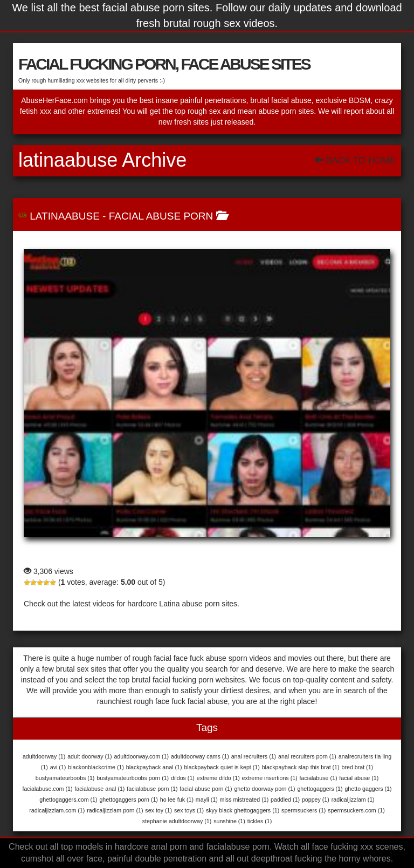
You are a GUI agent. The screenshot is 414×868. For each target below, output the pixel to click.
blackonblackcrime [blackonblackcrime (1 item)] (96, 767)
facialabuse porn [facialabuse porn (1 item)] (152, 789)
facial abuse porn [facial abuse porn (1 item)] (206, 789)
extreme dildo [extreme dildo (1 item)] (218, 778)
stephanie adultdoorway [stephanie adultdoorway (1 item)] (177, 821)
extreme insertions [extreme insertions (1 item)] (270, 778)
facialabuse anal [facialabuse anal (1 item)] (99, 789)
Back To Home (355, 160)
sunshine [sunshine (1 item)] (229, 821)
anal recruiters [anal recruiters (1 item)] (254, 756)
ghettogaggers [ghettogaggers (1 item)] (320, 789)
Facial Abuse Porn (161, 216)
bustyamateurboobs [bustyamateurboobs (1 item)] (65, 778)
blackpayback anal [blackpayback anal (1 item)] (154, 767)
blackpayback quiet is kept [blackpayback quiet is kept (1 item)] (222, 767)
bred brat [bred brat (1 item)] (357, 767)
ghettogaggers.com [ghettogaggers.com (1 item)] (68, 799)
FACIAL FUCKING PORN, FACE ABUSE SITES (164, 64)
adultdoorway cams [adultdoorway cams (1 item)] (200, 756)
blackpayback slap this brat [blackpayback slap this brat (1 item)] (301, 767)
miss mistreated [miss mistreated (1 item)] (244, 799)
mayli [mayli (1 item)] (207, 799)
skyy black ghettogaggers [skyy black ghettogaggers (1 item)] (243, 810)
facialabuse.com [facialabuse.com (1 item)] (47, 789)
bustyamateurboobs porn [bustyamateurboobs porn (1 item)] (133, 778)
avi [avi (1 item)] (58, 767)
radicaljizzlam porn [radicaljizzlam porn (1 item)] (115, 810)
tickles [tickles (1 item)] (260, 821)
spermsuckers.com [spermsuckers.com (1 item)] (356, 810)
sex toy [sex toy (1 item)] (158, 810)
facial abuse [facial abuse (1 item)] (359, 778)
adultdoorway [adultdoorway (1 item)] (44, 756)
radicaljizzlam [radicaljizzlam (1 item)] (353, 799)
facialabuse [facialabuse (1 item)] (319, 778)
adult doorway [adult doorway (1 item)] (89, 756)
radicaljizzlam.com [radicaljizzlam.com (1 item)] (57, 810)
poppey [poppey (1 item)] (316, 799)
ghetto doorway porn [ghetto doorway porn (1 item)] (264, 789)
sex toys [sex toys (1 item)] (189, 810)
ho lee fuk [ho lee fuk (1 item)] (177, 799)
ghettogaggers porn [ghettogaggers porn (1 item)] (128, 799)
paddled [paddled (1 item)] (285, 799)
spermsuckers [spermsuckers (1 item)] (303, 810)
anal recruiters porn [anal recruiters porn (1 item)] (307, 756)
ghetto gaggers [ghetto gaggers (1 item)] (368, 789)
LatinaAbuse (65, 216)
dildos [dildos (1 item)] (183, 778)
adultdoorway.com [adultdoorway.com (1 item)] (141, 756)
